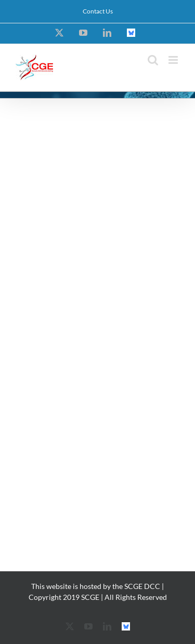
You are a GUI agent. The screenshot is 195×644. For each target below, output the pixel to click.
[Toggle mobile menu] (174, 60)
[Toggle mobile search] (153, 60)
